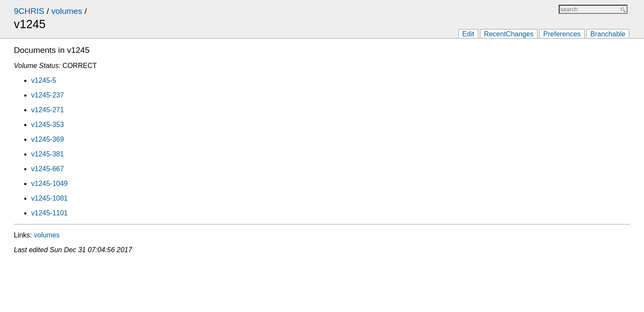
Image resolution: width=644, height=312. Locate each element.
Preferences (562, 34)
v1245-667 (48, 169)
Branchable (608, 34)
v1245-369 (48, 139)
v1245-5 (44, 80)
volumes (66, 11)
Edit (468, 34)
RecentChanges (509, 34)
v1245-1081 (50, 198)
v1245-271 (48, 110)
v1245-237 (48, 95)
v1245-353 (48, 125)
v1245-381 (48, 154)
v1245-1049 (50, 184)
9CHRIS (29, 11)
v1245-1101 (50, 213)
